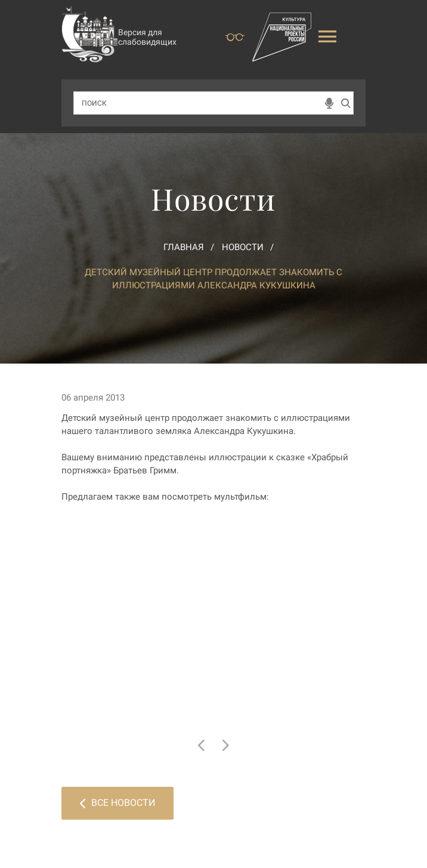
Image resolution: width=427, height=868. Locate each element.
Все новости (117, 803)
